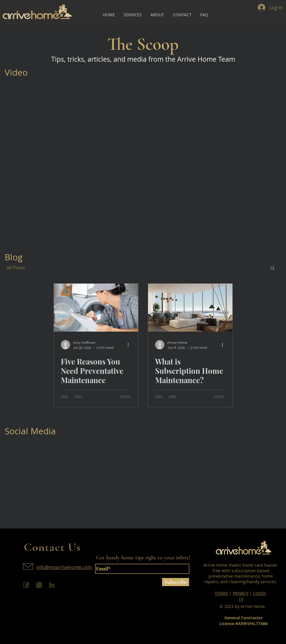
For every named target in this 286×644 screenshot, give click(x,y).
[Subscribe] (176, 582)
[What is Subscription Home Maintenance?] (190, 308)
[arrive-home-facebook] (26, 585)
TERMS (221, 593)
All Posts (16, 268)
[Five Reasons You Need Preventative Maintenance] (96, 308)
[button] (272, 268)
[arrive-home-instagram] (39, 585)
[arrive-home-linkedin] (52, 585)
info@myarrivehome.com (64, 567)
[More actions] (130, 345)
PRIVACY (241, 593)
